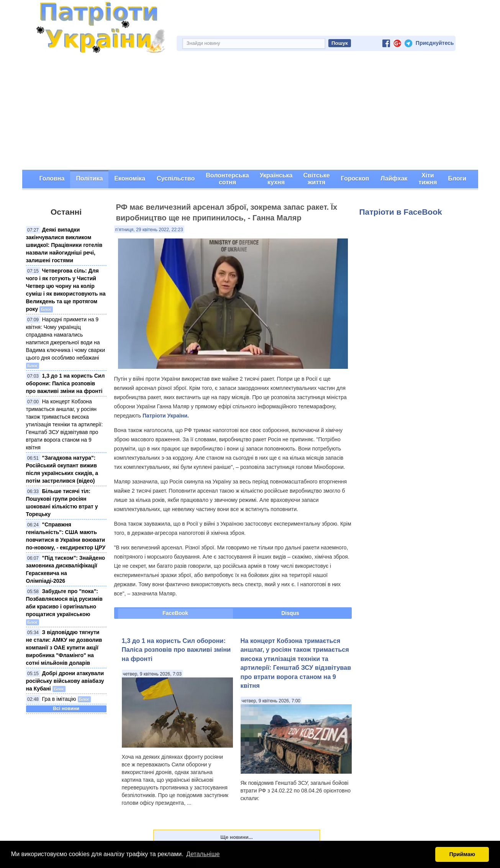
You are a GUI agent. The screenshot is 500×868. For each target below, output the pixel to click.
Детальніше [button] (203, 854)
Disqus (290, 613)
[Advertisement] (250, 112)
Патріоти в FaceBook (401, 212)
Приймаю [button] (462, 854)
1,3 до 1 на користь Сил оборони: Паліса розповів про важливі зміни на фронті (66, 383)
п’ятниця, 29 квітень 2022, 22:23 (149, 230)
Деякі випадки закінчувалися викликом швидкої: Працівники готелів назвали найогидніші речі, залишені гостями (64, 245)
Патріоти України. (166, 416)
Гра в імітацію (59, 699)
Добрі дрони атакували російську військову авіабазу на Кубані (65, 681)
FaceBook (175, 613)
